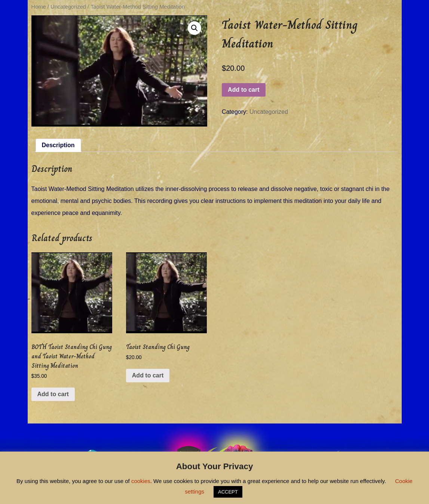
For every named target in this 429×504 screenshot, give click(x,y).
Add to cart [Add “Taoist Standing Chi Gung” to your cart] (148, 375)
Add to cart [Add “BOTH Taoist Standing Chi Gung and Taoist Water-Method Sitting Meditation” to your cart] (53, 394)
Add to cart (243, 90)
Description (58, 145)
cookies (141, 481)
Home (39, 7)
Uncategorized (68, 7)
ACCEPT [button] (228, 492)
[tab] (58, 145)
